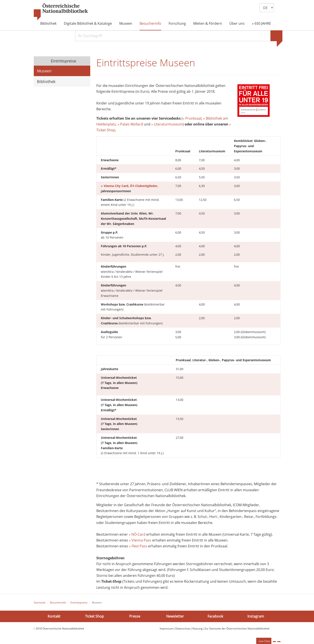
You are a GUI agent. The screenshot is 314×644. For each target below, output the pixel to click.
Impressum (167, 629)
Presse (135, 616)
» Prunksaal (192, 118)
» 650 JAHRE (261, 23)
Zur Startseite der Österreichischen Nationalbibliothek (237, 629)
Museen (126, 23)
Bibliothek (48, 23)
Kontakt (54, 616)
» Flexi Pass (138, 546)
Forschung (177, 23)
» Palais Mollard (130, 124)
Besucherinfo (150, 23)
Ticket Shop (94, 616)
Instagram (256, 616)
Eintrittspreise (63, 61)
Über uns (237, 23)
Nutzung (197, 629)
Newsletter (175, 616)
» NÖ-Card (137, 534)
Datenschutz (183, 629)
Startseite (40, 603)
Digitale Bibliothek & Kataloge (88, 23)
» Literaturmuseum (167, 124)
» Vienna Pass (140, 540)
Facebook (215, 616)
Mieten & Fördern (208, 23)
